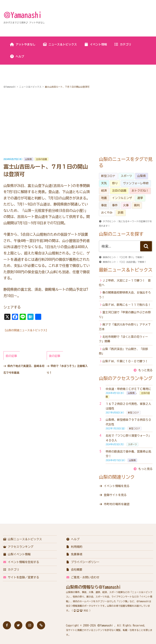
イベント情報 (96, 44)
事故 (104, 205)
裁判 (137, 205)
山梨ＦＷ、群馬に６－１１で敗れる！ (127, 305)
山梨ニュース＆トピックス (22, 539)
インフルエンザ (122, 198)
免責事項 (74, 554)
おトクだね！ (140, 191)
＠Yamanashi (23, 15)
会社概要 (74, 570)
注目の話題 (42, 159)
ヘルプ (17, 56)
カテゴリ (123, 44)
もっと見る (145, 370)
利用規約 (74, 547)
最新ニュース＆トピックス (126, 270)
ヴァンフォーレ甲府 (136, 183)
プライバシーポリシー (83, 562)
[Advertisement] (78, 123)
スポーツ (126, 176)
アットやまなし (23, 44)
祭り (115, 183)
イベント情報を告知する (21, 562)
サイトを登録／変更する (21, 577)
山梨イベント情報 (17, 554)
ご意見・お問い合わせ (83, 577)
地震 (104, 198)
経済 (104, 191)
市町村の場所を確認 (117, 504)
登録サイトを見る (115, 495)
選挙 (140, 198)
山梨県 (29, 159)
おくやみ (107, 213)
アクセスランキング (18, 547)
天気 (104, 183)
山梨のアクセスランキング (126, 378)
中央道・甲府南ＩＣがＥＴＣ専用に (128, 389)
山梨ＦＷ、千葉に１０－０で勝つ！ (125, 361)
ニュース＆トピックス (60, 44)
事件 (115, 205)
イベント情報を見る (117, 486)
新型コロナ (108, 176)
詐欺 (121, 213)
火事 (126, 205)
